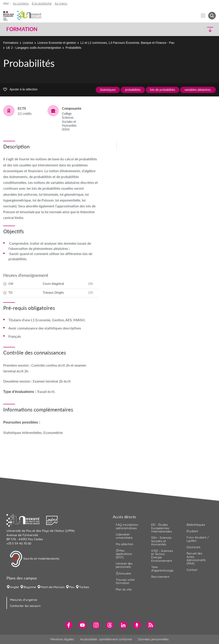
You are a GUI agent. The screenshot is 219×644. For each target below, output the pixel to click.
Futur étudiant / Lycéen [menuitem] (198, 539)
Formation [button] (22, 29)
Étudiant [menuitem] (192, 531)
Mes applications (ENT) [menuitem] (124, 554)
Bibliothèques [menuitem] (196, 525)
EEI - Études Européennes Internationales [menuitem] (162, 528)
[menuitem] (69, 625)
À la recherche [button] (42, 3)
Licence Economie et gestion (57, 43)
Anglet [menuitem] (14, 587)
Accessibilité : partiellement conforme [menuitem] (106, 639)
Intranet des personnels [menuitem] (124, 565)
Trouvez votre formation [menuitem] (125, 581)
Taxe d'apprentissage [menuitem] (162, 569)
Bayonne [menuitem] (30, 587)
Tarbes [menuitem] (84, 587)
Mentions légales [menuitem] (62, 639)
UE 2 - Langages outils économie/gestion (34, 48)
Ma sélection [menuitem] (125, 544)
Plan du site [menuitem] (124, 589)
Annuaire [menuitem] (123, 573)
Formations (11, 43)
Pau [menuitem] (72, 587)
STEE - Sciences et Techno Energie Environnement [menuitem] (162, 556)
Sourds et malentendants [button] (34, 559)
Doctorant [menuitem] (194, 547)
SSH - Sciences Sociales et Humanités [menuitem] (161, 541)
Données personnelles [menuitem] (153, 639)
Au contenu (21, 3)
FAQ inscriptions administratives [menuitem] (127, 526)
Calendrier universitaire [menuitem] (124, 536)
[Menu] (203, 16)
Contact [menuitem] (192, 570)
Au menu (61, 3)
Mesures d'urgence (24, 600)
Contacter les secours (25, 606)
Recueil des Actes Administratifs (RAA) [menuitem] (196, 558)
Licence (28, 43)
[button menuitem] (212, 16)
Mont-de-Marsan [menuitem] (53, 587)
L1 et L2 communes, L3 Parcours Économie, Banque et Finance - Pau (127, 43)
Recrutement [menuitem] (160, 577)
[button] (190, 29)
